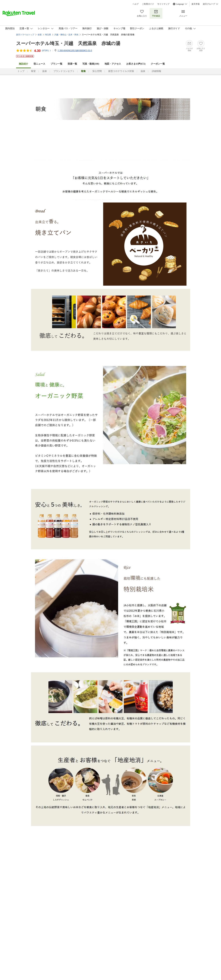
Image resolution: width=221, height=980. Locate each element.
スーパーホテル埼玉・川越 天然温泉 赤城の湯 (68, 43)
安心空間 (97, 71)
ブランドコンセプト (64, 71)
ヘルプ (136, 4)
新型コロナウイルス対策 (121, 71)
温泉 (45, 71)
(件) (47, 51)
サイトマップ (163, 4)
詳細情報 (156, 71)
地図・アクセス (113, 64)
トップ (21, 71)
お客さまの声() (136, 64)
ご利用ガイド (148, 4)
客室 (33, 71)
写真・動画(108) (91, 64)
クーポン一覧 (158, 64)
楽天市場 (196, 4)
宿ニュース (39, 64)
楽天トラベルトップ (25, 35)
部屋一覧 (72, 64)
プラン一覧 (56, 64)
